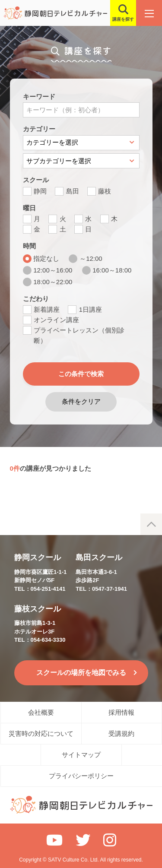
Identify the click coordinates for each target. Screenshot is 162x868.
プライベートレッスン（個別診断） (79, 335)
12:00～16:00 (53, 270)
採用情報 (121, 712)
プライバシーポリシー (81, 776)
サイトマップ (81, 755)
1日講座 (91, 309)
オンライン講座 (56, 320)
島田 (73, 191)
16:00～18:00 (112, 270)
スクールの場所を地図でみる (81, 673)
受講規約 (121, 733)
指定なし (46, 258)
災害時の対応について (41, 733)
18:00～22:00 (53, 282)
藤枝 (105, 191)
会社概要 (41, 712)
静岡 (40, 191)
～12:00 (91, 258)
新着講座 (47, 309)
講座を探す (123, 19)
